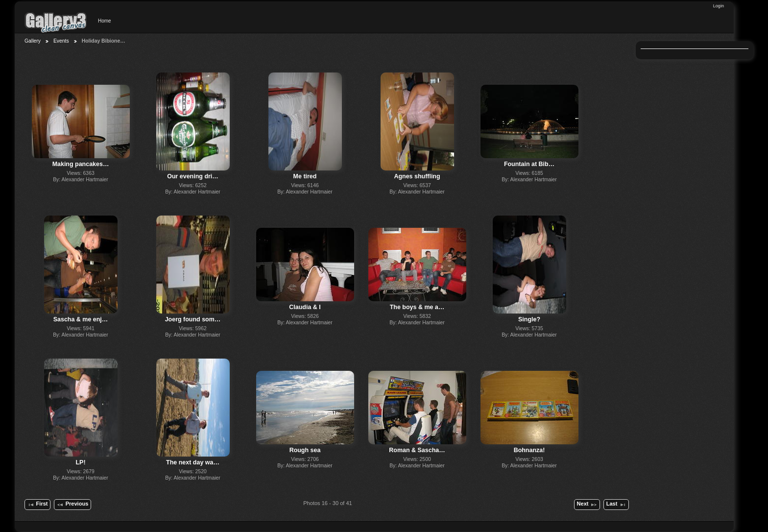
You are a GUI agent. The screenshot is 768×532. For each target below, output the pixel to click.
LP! (80, 462)
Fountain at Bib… (529, 164)
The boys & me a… (417, 307)
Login (719, 6)
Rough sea (305, 450)
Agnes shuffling (417, 176)
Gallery (33, 41)
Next (587, 505)
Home (105, 21)
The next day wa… (193, 462)
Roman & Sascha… (417, 450)
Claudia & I (305, 307)
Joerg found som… (193, 319)
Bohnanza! (529, 450)
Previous (72, 505)
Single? (529, 319)
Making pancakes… (81, 164)
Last (616, 505)
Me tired (305, 176)
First (37, 505)
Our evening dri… (193, 176)
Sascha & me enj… (81, 319)
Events (61, 41)
